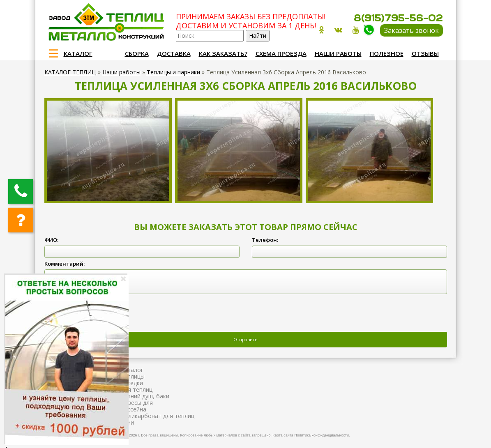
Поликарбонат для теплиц (157, 416)
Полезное (387, 53)
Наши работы (338, 53)
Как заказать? (223, 53)
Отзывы (425, 53)
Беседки (132, 383)
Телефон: (265, 240)
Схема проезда (281, 53)
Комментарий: (65, 264)
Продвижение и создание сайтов (423, 434)
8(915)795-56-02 (398, 18)
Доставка (174, 53)
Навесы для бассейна (137, 406)
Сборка (137, 53)
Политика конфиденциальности (322, 435)
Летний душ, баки (145, 396)
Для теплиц (136, 389)
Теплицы (133, 376)
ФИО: (51, 240)
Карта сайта (283, 435)
